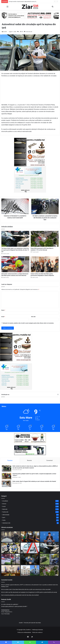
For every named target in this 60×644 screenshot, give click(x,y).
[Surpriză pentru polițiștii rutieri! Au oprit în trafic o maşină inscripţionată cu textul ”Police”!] (7, 476)
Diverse (4, 504)
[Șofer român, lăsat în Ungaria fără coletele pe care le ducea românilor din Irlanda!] (7, 484)
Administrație (6, 515)
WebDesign (35, 630)
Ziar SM (5, 32)
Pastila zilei (5, 512)
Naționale (5, 509)
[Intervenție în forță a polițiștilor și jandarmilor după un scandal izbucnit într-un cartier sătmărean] (11, 559)
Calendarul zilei (6, 523)
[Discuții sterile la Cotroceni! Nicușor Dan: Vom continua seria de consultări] (49, 537)
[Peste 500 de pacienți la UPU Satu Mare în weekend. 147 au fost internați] (45, 239)
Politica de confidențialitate (24, 632)
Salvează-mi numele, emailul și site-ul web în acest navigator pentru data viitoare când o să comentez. (28, 323)
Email (3, 317)
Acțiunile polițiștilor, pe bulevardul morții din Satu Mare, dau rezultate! (22, 595)
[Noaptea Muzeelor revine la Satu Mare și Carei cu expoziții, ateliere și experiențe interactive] (30, 570)
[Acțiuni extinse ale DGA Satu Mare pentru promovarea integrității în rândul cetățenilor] (45, 264)
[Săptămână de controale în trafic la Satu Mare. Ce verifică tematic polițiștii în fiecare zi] (11, 548)
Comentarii (49, 460)
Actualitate (5, 501)
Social (4, 506)
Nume (3, 310)
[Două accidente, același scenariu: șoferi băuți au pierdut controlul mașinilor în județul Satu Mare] (49, 559)
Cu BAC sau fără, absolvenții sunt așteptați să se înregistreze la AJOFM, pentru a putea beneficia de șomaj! (31, 592)
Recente (29, 460)
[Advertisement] (30, 91)
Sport (4, 517)
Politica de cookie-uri (37, 632)
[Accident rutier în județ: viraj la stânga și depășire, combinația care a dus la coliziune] (30, 548)
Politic (4, 520)
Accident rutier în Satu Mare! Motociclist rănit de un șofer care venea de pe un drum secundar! (27, 589)
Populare (10, 460)
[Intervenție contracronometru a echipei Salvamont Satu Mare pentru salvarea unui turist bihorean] (15, 264)
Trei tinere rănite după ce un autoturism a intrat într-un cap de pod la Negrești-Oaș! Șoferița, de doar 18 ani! (15, 250)
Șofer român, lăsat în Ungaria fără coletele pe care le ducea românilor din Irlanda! (34, 481)
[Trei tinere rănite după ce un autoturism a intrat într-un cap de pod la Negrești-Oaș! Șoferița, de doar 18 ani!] (15, 239)
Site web (33, 317)
